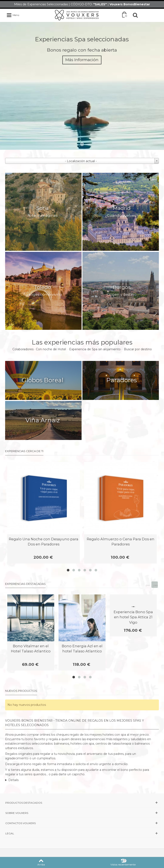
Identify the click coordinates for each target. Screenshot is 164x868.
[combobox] (82, 161)
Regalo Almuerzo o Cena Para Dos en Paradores (121, 542)
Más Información (82, 60)
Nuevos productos (21, 691)
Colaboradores (23, 349)
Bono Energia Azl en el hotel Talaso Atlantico (82, 649)
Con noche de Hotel (51, 349)
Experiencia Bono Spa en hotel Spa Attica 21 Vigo (133, 617)
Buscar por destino (138, 349)
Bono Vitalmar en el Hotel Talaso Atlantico (31, 649)
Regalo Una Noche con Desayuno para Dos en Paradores (44, 542)
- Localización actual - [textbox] (81, 161)
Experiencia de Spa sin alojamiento (95, 349)
